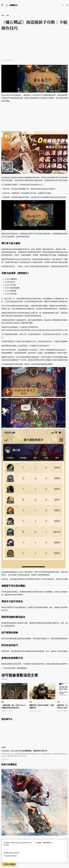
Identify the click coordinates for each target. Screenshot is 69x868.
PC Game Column (10, 856)
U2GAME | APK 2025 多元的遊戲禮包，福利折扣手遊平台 (24, 751)
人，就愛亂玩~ (12, 5)
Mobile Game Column (12, 853)
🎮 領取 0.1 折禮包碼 (9, 864)
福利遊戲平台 (47, 843)
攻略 (8, 15)
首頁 (3, 15)
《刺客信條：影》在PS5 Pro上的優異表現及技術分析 (14, 706)
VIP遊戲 (4, 747)
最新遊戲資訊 (22, 668)
